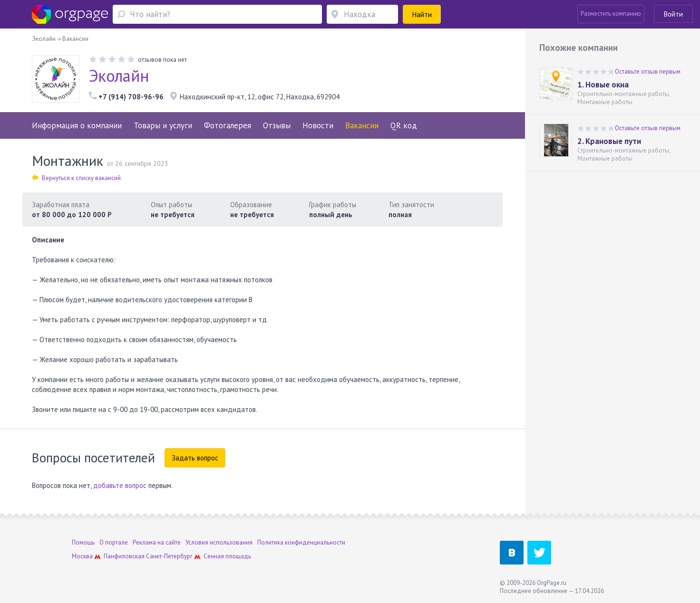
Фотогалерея (228, 125)
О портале (114, 542)
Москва (82, 556)
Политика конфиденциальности (301, 542)
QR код (404, 125)
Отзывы (277, 125)
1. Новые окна (603, 85)
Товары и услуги (163, 125)
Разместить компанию (611, 14)
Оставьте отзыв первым (648, 72)
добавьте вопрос (120, 485)
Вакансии (362, 125)
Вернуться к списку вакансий (76, 178)
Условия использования (219, 542)
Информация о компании (77, 125)
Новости (318, 125)
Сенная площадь (227, 556)
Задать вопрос (195, 458)
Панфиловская (124, 556)
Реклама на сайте (157, 542)
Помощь (83, 542)
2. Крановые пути (609, 141)
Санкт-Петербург (169, 556)
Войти (673, 14)
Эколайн (119, 76)
